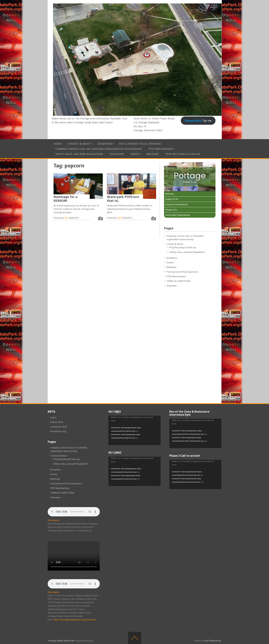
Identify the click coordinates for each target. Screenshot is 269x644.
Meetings (153, 154)
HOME (57, 144)
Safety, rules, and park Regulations (79, 154)
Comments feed (59, 427)
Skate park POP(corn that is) (123, 199)
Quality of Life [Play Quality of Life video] (172, 199)
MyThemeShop (213, 641)
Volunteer (117, 154)
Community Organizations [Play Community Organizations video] (178, 215)
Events (135, 154)
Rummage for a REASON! (65, 199)
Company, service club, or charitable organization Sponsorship (99, 149)
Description (54, 520)
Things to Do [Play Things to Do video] (171, 210)
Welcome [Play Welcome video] (170, 194)
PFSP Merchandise (160, 149)
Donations (105, 144)
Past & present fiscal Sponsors (140, 144)
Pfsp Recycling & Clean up (183, 154)
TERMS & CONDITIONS (179, 281)
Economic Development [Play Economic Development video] (176, 204)
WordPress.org (58, 431)
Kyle (66, 218)
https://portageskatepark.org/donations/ (75, 619)
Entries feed (57, 422)
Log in (53, 417)
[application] (134, 430)
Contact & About (79, 144)
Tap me (198, 121)
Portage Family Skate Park (61, 641)
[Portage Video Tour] (190, 177)
